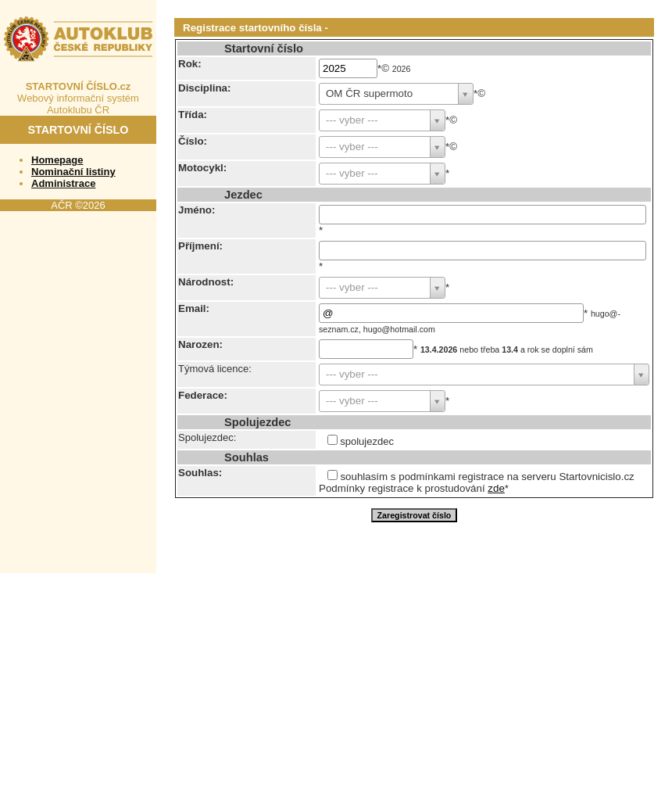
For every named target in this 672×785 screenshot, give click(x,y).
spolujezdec (367, 441)
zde (496, 488)
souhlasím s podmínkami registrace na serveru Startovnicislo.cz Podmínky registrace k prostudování (477, 482)
